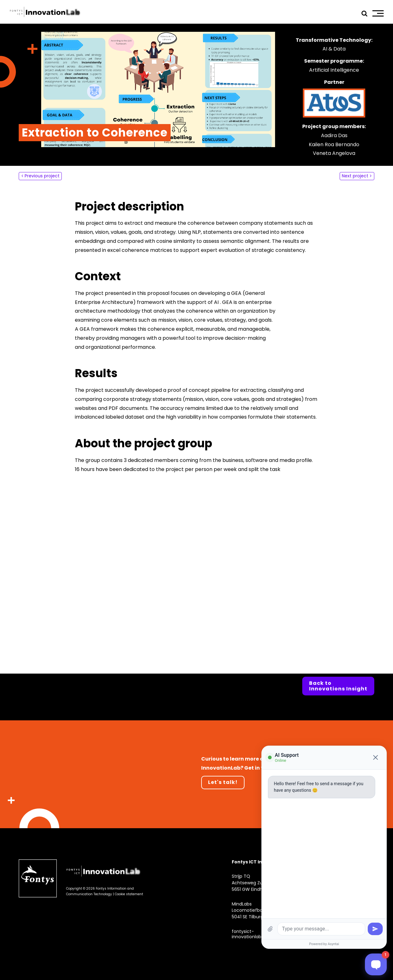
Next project (355, 176)
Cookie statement (129, 894)
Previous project (42, 176)
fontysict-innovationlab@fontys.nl (258, 934)
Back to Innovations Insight (338, 686)
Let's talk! (223, 782)
